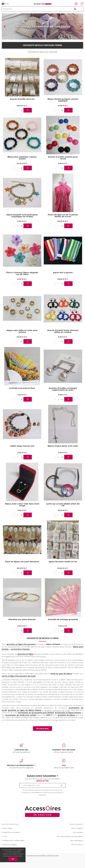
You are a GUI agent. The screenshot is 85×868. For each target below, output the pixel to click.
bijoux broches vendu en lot (63, 571)
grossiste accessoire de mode (57, 720)
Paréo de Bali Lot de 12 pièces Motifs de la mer (63, 225)
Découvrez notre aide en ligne (64, 774)
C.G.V (5, 846)
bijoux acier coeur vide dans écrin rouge (22, 514)
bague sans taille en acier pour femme (22, 341)
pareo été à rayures (63, 282)
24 (22, 173)
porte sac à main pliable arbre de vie (63, 514)
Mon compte (77, 838)
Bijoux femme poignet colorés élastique (63, 110)
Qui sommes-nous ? (11, 834)
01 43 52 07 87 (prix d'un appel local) (21, 774)
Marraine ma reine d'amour (22, 629)
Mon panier (78, 842)
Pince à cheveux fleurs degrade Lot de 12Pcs (22, 283)
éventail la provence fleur (22, 398)
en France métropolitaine (21, 758)
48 (63, 289)
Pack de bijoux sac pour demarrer (22, 571)
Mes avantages (76, 850)
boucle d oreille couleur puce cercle (63, 168)
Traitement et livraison (11, 842)
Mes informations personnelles (70, 846)
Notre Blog (7, 838)
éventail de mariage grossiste (63, 629)
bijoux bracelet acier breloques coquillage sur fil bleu (22, 225)
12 (63, 115)
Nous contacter (76, 834)
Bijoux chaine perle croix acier (63, 456)
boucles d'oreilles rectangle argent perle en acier (63, 399)
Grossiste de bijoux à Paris (42, 648)
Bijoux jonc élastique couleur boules (22, 168)
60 (63, 231)
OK (13, 859)
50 (22, 115)
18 (63, 520)
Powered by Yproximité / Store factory (43, 865)
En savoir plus (42, 738)
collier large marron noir (22, 456)
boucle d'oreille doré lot (22, 109)
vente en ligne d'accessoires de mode (19, 686)
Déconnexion (77, 854)
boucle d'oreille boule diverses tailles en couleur (63, 341)
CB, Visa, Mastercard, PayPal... (64, 758)
